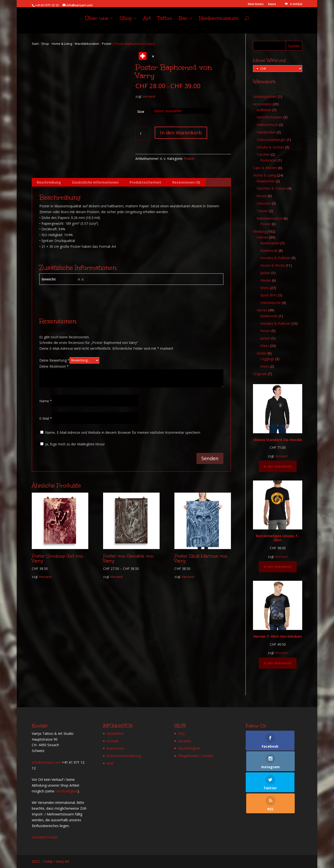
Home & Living (62, 44)
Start (35, 44)
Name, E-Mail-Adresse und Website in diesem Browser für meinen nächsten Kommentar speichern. (123, 432)
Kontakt (113, 741)
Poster (107, 44)
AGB (110, 763)
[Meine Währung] (278, 69)
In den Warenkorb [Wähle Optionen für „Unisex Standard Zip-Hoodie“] (278, 466)
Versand (149, 97)
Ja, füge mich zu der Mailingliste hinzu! (72, 444)
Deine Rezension (54, 366)
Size (141, 112)
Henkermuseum (219, 23)
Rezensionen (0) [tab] (186, 182)
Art (147, 23)
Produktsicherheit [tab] (145, 182)
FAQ (181, 733)
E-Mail (46, 418)
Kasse (272, 4)
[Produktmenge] (143, 134)
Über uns (97, 23)
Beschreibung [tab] (49, 182)
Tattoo (165, 23)
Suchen (294, 46)
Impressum (115, 748)
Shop (126, 23)
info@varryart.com (46, 762)
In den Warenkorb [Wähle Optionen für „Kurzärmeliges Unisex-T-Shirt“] (278, 567)
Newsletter (115, 733)
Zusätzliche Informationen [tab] (95, 182)
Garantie (184, 741)
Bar (183, 23)
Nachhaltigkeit (66, 791)
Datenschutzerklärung (124, 756)
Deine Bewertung (54, 360)
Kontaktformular (45, 837)
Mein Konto (256, 4)
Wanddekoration (87, 44)
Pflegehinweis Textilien (196, 756)
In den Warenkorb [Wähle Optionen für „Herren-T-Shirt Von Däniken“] (278, 663)
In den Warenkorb (181, 133)
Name (46, 401)
